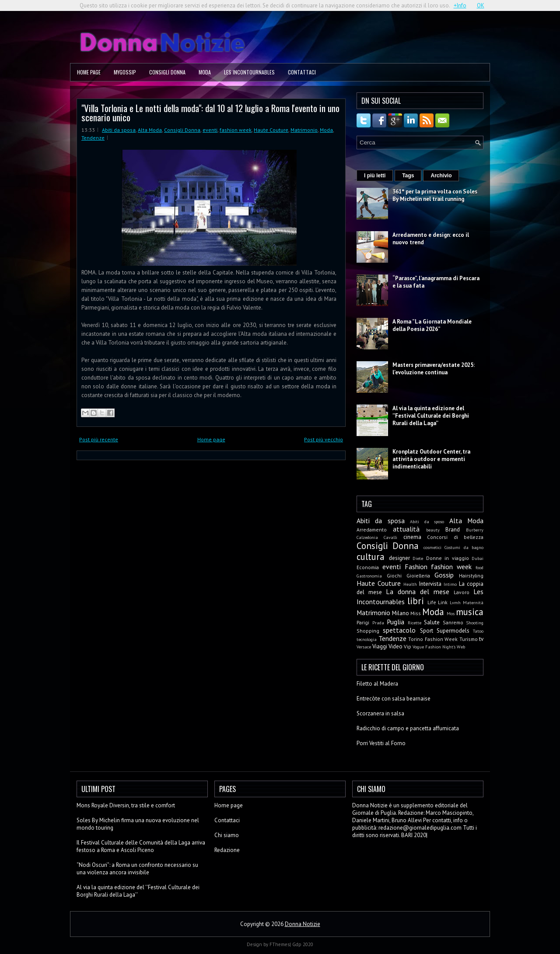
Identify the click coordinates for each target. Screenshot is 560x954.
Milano (401, 613)
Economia (368, 567)
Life (432, 602)
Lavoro (462, 592)
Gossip (444, 575)
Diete (418, 558)
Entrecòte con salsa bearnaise (394, 699)
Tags (408, 176)
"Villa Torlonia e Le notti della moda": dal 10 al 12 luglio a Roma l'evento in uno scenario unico (210, 113)
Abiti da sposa (119, 130)
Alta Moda (150, 130)
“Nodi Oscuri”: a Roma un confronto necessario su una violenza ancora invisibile (137, 869)
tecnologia (367, 639)
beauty (433, 530)
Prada (378, 623)
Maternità (473, 602)
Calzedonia (367, 537)
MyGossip (125, 72)
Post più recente (99, 439)
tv (481, 639)
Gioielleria (418, 576)
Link (443, 602)
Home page (89, 72)
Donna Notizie (303, 924)
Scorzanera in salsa (380, 713)
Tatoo (478, 631)
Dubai (478, 558)
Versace (364, 647)
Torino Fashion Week (433, 639)
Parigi (363, 622)
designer (399, 558)
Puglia (395, 622)
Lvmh (455, 602)
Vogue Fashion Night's (434, 647)
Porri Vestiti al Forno (381, 743)
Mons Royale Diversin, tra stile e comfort (126, 805)
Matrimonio (304, 130)
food (479, 567)
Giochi (394, 576)
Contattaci (302, 72)
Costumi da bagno (464, 547)
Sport (427, 631)
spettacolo (399, 630)
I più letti (375, 176)
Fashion (416, 567)
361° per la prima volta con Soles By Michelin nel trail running (435, 195)
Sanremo (453, 622)
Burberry (475, 530)
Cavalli (390, 537)
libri (416, 601)
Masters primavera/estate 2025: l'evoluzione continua (434, 369)
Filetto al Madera (377, 684)
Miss (416, 613)
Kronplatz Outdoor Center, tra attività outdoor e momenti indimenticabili (431, 459)
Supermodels (453, 631)
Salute (432, 622)
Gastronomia (369, 576)
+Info (460, 5)
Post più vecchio (324, 439)
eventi (210, 130)
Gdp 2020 (303, 944)
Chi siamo (227, 835)
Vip (408, 646)
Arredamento (372, 530)
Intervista (430, 584)
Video (395, 646)
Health (410, 584)
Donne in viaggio (448, 558)
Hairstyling (471, 576)
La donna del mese (418, 591)
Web (461, 647)
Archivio (441, 176)
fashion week (236, 130)
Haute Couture (271, 130)
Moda (205, 72)
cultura (371, 557)
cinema (412, 537)
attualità (406, 529)
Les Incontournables (249, 72)
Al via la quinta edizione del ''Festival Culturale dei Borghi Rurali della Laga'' (431, 416)
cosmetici (432, 547)
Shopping (368, 631)
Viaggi (380, 646)
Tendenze (93, 138)
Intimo (450, 584)
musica (470, 612)
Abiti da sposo (427, 521)
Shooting (475, 623)
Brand (453, 530)
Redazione (227, 850)
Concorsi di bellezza (455, 537)
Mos (451, 613)
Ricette (415, 623)
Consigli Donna (167, 72)
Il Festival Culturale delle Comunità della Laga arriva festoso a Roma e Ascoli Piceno (141, 846)
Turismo (469, 639)
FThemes (280, 944)
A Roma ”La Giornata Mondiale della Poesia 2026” (432, 325)
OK (481, 5)
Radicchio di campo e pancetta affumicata (408, 728)
